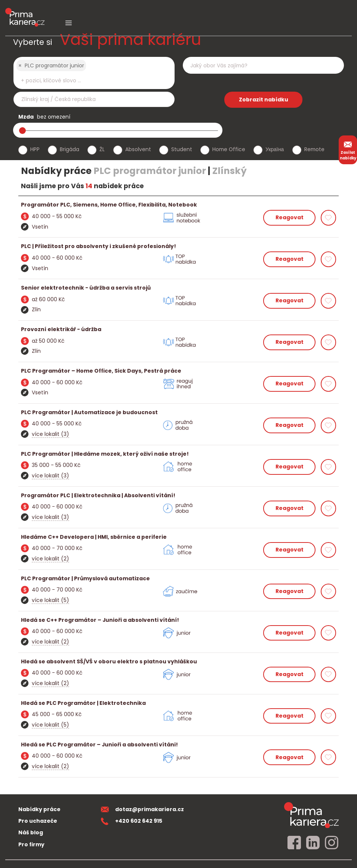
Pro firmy (31, 844)
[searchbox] (89, 81)
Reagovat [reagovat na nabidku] (290, 217)
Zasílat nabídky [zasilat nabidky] (348, 150)
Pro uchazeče (38, 821)
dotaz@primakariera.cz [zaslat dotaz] (142, 809)
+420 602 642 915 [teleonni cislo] (132, 821)
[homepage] (311, 815)
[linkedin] (313, 843)
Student (182, 149)
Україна (275, 149)
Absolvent (138, 149)
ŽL (102, 149)
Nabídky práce (39, 809)
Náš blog (31, 832)
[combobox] (94, 73)
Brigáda (70, 149)
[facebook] (294, 843)
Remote (314, 149)
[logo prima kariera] (25, 12)
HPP (35, 149)
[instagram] (332, 843)
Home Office (229, 149)
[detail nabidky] (179, 205)
